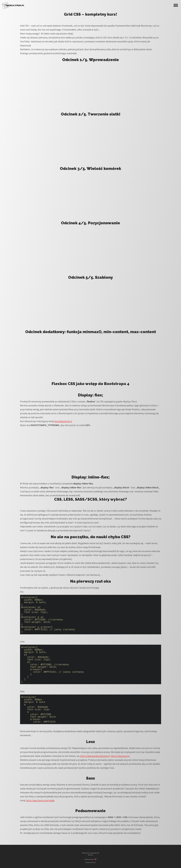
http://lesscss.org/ (120, 756)
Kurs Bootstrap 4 (63, 421)
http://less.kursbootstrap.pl (95, 756)
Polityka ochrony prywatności (91, 853)
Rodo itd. (91, 855)
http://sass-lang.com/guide (40, 800)
